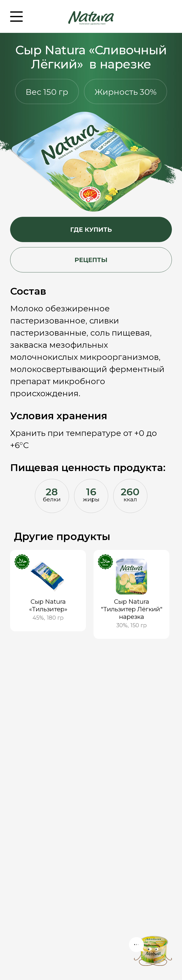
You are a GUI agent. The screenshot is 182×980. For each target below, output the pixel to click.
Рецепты (91, 260)
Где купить (91, 230)
